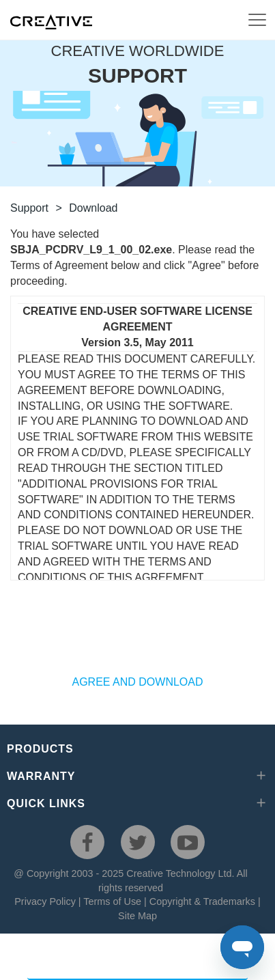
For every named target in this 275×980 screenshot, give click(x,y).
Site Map (137, 916)
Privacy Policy (45, 901)
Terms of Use (112, 901)
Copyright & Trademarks (202, 901)
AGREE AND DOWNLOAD (137, 682)
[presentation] (138, 634)
